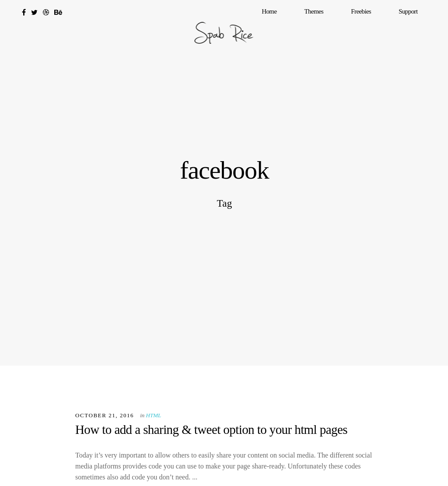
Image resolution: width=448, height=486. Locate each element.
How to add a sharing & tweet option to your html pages (211, 430)
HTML (154, 415)
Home (329, 28)
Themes (357, 28)
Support (417, 28)
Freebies (387, 28)
